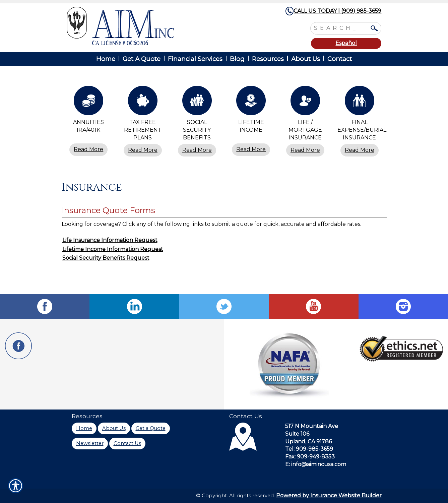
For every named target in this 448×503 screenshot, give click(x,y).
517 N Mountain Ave (312, 426)
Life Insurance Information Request (110, 240)
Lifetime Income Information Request (113, 249)
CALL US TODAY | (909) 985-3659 (337, 11)
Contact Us (127, 443)
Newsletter (90, 443)
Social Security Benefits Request (106, 258)
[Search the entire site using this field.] (341, 27)
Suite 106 (297, 434)
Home (84, 428)
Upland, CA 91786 (308, 442)
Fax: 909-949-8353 (310, 457)
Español (346, 43)
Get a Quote (151, 428)
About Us (114, 428)
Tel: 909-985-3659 (309, 449)
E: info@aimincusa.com (316, 464)
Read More (88, 149)
